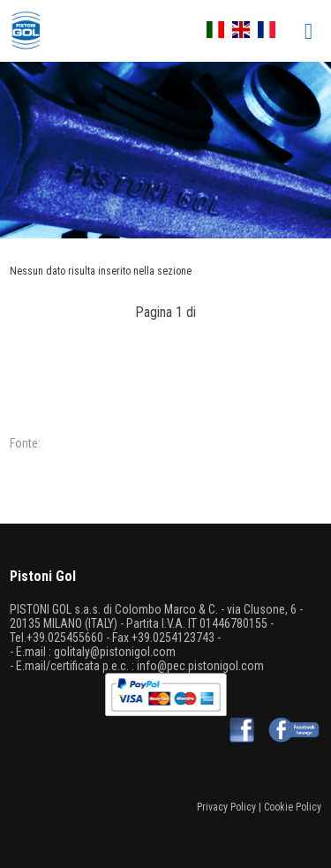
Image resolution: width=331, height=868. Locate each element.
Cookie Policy (293, 807)
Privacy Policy (226, 807)
